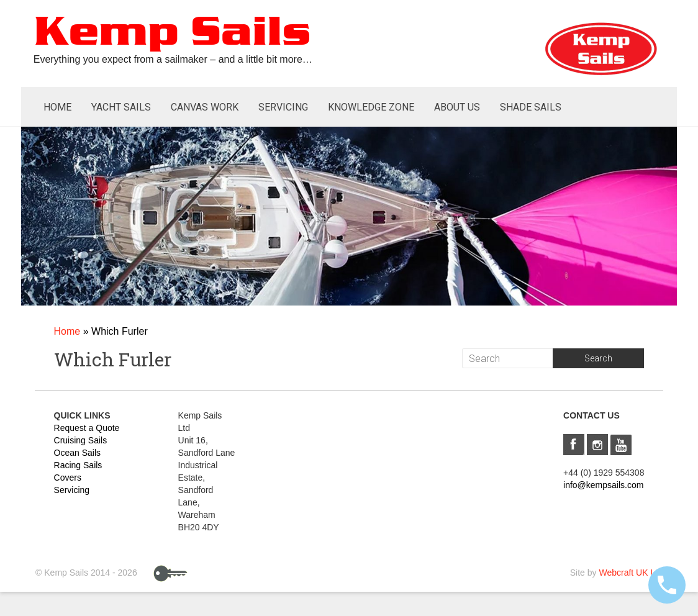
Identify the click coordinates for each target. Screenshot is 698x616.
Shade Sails (531, 107)
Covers (68, 478)
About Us (457, 107)
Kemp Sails (172, 33)
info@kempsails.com (603, 485)
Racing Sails (78, 465)
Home (57, 107)
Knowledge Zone (371, 107)
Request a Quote (87, 428)
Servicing (283, 107)
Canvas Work (205, 107)
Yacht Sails (121, 107)
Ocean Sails (77, 453)
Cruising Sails (81, 440)
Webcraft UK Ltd (630, 573)
